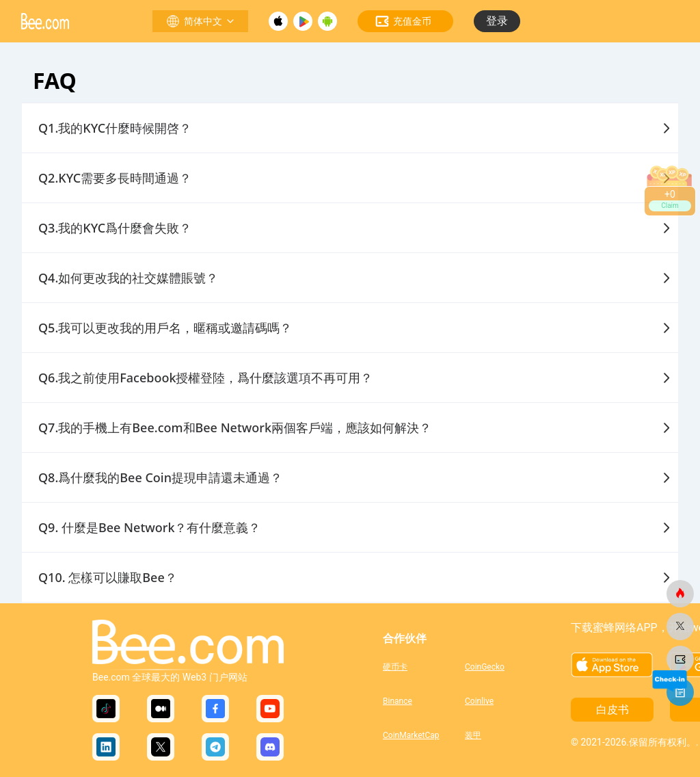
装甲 (473, 735)
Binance (398, 701)
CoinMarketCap (411, 735)
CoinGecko (485, 667)
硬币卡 (395, 667)
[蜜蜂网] (680, 594)
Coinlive (479, 701)
